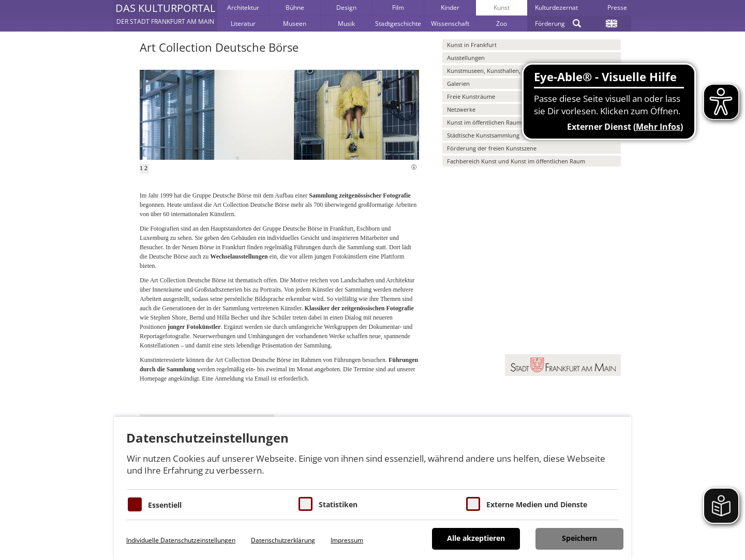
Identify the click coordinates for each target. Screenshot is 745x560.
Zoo (502, 24)
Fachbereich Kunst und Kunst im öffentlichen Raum (516, 161)
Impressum (347, 540)
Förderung (550, 24)
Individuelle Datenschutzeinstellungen (181, 540)
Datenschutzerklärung (283, 540)
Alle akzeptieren (476, 538)
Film (398, 7)
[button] (165, 16)
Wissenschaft (450, 24)
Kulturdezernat (556, 7)
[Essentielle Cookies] (135, 504)
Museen (295, 24)
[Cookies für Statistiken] (306, 504)
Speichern (579, 538)
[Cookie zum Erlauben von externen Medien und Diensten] (473, 504)
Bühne (295, 7)
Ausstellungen (466, 58)
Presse (617, 7)
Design (346, 7)
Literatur (243, 24)
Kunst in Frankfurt (472, 45)
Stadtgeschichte (398, 24)
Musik (346, 24)
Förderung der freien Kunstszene (492, 148)
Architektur (243, 7)
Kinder (450, 7)
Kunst (502, 7)
